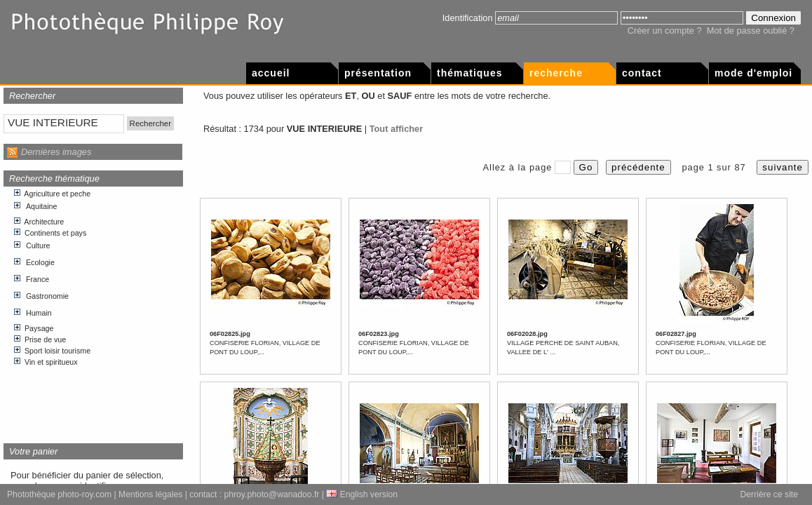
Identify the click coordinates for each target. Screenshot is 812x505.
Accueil (271, 73)
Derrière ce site (769, 494)
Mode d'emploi (753, 73)
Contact (642, 73)
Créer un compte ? (665, 31)
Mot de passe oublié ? (751, 31)
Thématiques (469, 73)
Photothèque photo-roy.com (59, 494)
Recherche (556, 73)
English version (362, 494)
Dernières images (56, 152)
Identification (468, 18)
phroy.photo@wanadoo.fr (272, 494)
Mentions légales (150, 494)
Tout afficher (397, 129)
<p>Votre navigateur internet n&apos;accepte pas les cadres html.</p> (94, 310)
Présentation (378, 73)
